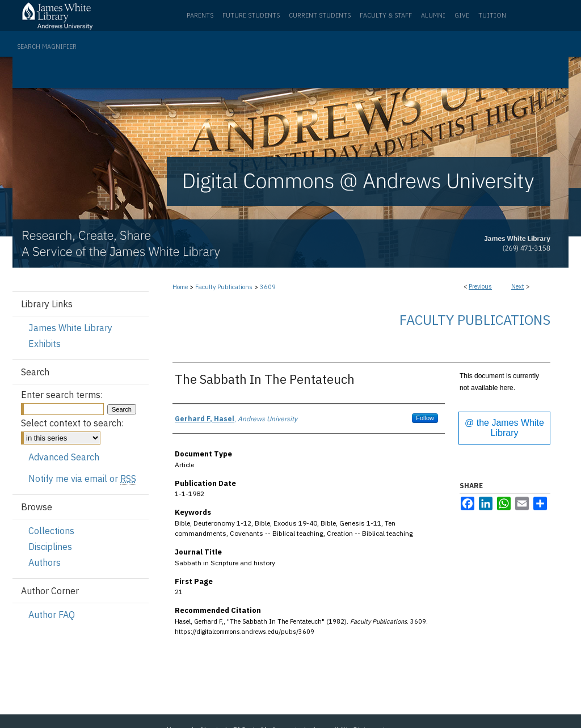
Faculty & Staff (386, 15)
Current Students (320, 15)
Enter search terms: (62, 395)
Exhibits (45, 344)
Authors (45, 562)
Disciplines (50, 547)
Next (518, 286)
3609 (268, 287)
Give (462, 15)
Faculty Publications (224, 287)
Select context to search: (72, 423)
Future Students (251, 15)
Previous (480, 286)
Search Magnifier (47, 46)
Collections (51, 531)
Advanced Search (64, 457)
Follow (425, 418)
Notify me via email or (82, 479)
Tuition (492, 15)
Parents (200, 15)
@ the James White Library (504, 428)
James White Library (70, 328)
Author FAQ (52, 615)
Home (180, 287)
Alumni (433, 15)
